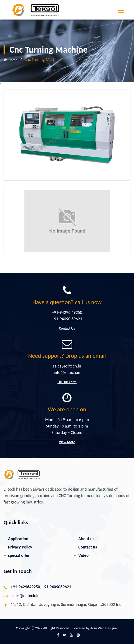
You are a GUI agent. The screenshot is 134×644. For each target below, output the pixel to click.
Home (10, 60)
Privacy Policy (20, 547)
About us (86, 539)
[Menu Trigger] (121, 10)
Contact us (88, 547)
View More (67, 442)
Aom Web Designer (104, 628)
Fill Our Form (67, 382)
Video (83, 555)
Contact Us (67, 328)
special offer (19, 555)
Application (18, 539)
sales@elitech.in (25, 596)
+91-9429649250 (25, 587)
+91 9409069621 (57, 587)
